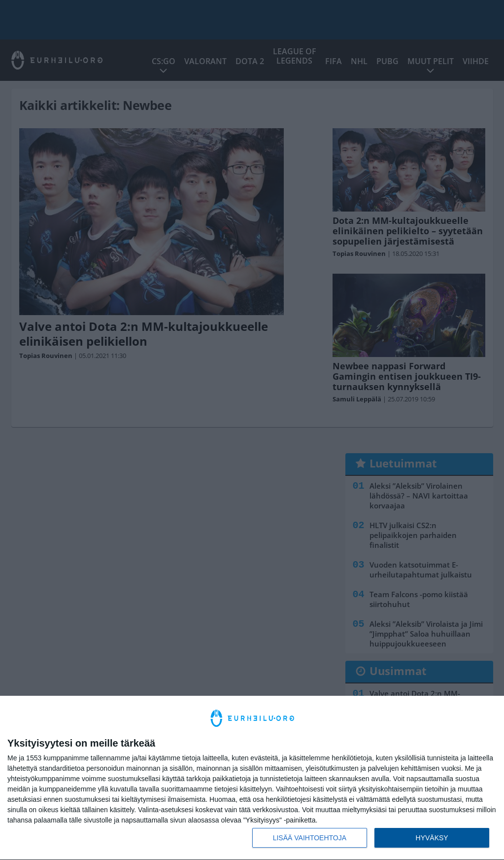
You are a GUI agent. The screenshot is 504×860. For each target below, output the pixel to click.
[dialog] (252, 778)
